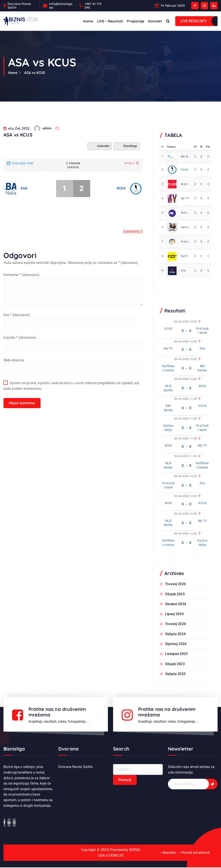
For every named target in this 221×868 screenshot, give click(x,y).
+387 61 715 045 (93, 6)
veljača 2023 (175, 675)
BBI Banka (186, 156)
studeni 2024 (176, 604)
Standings (127, 160)
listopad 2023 (176, 654)
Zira (183, 270)
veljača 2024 (175, 634)
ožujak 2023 (175, 664)
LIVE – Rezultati (110, 21)
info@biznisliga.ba (61, 6)
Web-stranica (14, 375)
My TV (185, 198)
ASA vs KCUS (35, 73)
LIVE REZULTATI (193, 21)
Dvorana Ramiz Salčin (19, 6)
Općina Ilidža (186, 227)
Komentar (21, 289)
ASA (24, 202)
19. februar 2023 (173, 5)
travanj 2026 (175, 584)
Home (88, 21)
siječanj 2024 (176, 644)
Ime (17, 329)
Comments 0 (133, 245)
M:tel (184, 184)
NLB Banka (186, 213)
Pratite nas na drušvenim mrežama (58, 713)
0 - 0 (187, 331)
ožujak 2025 (175, 594)
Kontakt (155, 21)
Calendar (99, 160)
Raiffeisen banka (186, 256)
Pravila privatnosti (195, 853)
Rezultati (169, 853)
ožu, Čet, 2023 (17, 143)
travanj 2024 (175, 624)
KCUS (121, 202)
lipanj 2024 (174, 614)
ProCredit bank (186, 242)
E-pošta (20, 352)
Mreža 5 (129, 177)
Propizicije (136, 21)
